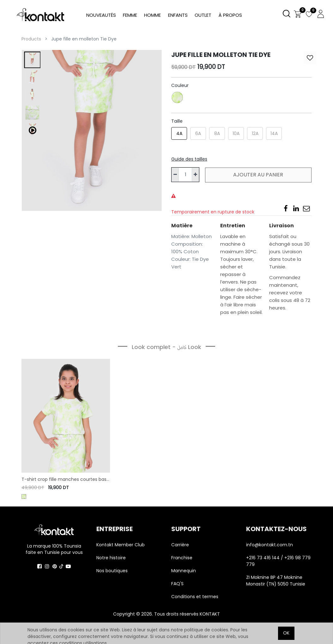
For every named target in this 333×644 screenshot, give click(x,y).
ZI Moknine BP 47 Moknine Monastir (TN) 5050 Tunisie (276, 581)
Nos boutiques (112, 571)
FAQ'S (177, 584)
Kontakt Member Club (121, 545)
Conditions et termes (195, 597)
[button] (310, 58)
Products (31, 39)
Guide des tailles (189, 159)
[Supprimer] (175, 175)
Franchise (182, 558)
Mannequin (184, 571)
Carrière (180, 545)
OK (286, 633)
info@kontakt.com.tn (270, 545)
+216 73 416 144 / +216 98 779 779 (278, 561)
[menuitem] (230, 15)
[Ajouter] (195, 175)
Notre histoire (111, 558)
